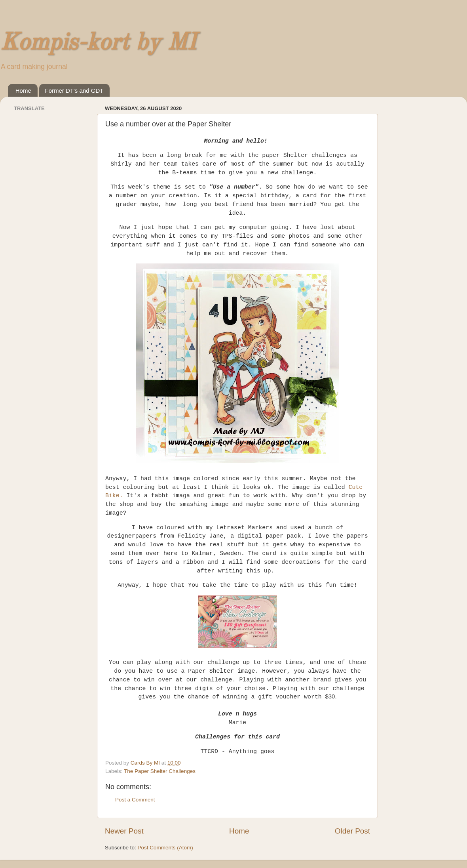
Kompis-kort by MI (98, 43)
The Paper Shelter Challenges (160, 771)
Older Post (352, 831)
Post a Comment (135, 800)
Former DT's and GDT (74, 91)
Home (23, 91)
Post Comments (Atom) (165, 848)
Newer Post (124, 831)
